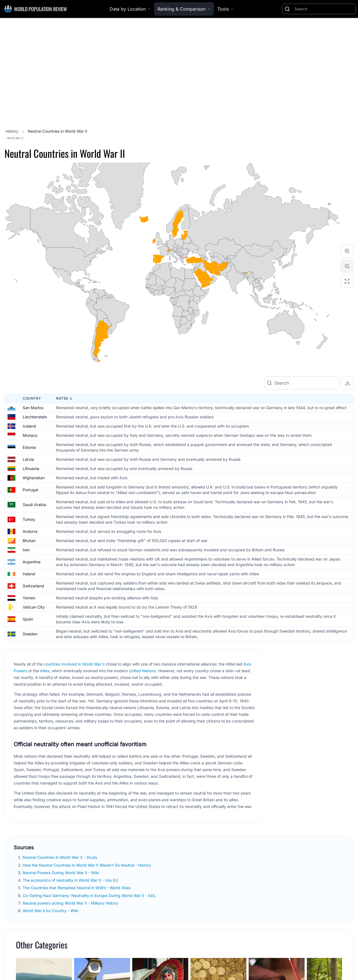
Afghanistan (34, 478)
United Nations (143, 671)
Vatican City (34, 607)
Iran (26, 550)
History (13, 131)
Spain (28, 619)
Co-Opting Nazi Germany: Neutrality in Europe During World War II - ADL (90, 896)
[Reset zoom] (347, 281)
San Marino (33, 408)
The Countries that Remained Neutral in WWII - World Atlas (77, 888)
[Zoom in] (347, 251)
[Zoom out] (347, 266)
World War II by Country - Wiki (51, 911)
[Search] (324, 9)
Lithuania (31, 468)
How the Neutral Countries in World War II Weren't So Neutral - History (87, 865)
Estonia (29, 447)
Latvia (28, 459)
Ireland (29, 574)
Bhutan (29, 541)
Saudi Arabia (34, 505)
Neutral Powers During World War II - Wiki (61, 873)
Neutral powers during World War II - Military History (71, 903)
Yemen (29, 598)
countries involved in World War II (74, 664)
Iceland (29, 426)
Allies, (45, 671)
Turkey (29, 519)
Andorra (30, 531)
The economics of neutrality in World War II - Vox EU (71, 880)
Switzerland (33, 586)
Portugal (30, 490)
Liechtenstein (35, 417)
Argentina (32, 562)
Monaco (30, 435)
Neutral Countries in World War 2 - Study (61, 857)
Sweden (30, 634)
